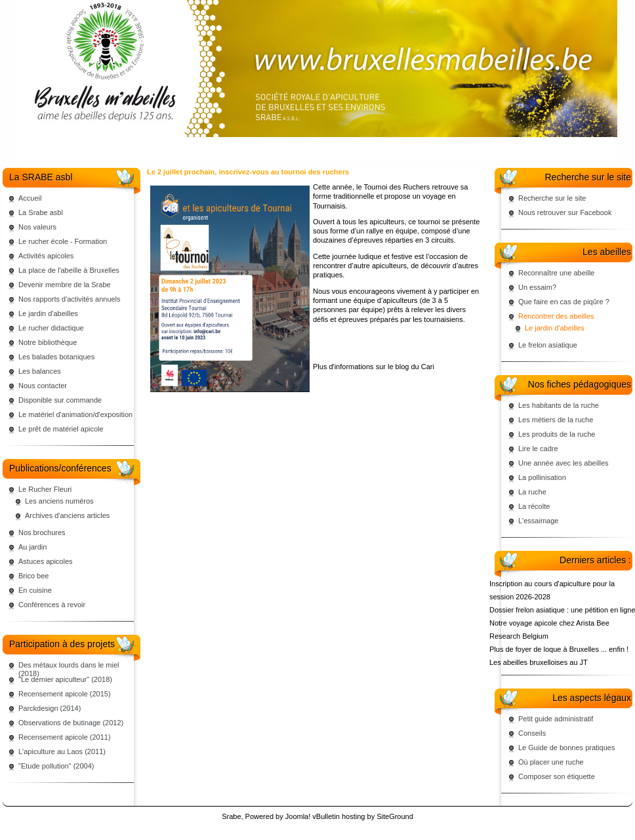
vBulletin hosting (338, 816)
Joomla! (298, 816)
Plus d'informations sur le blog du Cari (374, 367)
